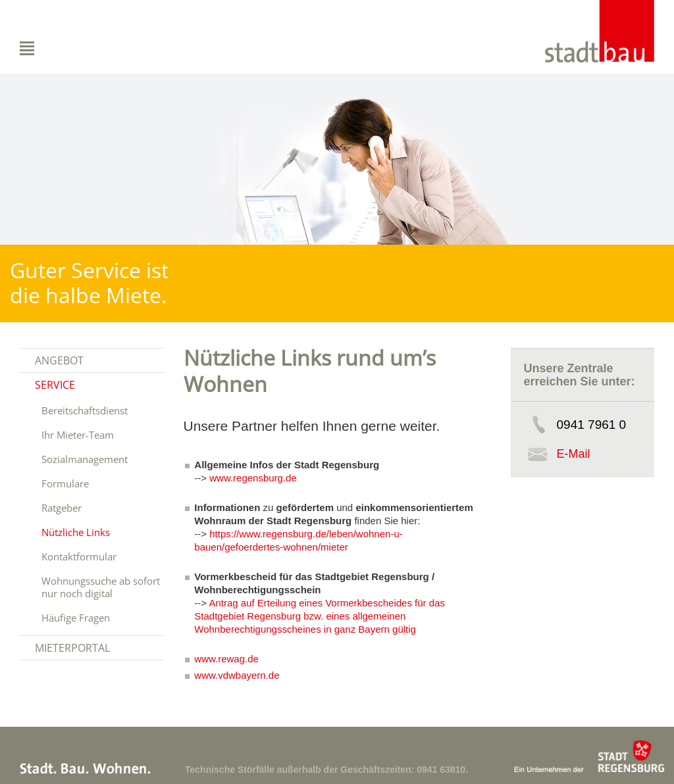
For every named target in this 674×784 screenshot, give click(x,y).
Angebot (59, 360)
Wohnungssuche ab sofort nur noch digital (101, 587)
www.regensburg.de (253, 478)
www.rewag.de (226, 659)
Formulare (65, 483)
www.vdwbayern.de (237, 675)
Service (55, 385)
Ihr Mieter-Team (78, 435)
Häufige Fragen (76, 618)
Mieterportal (72, 648)
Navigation (56, 48)
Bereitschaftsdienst (85, 410)
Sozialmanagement (85, 459)
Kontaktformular (79, 556)
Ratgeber (62, 508)
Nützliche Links (76, 532)
